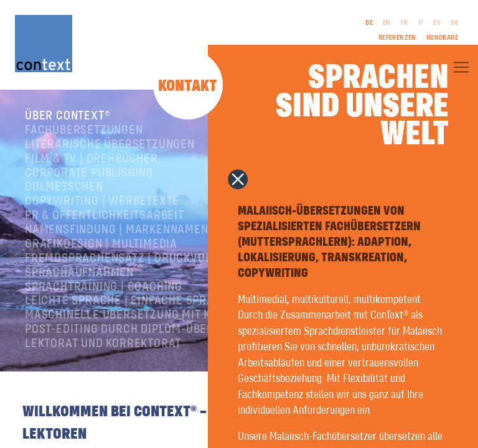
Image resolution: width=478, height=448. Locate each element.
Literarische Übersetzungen (110, 145)
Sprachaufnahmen (79, 273)
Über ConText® (68, 116)
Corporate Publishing (89, 173)
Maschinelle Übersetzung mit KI (119, 315)
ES (437, 23)
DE (369, 23)
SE (454, 23)
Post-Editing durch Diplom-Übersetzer (140, 329)
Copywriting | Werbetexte (102, 201)
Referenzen (397, 38)
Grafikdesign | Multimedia (101, 244)
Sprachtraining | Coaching (104, 287)
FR (405, 23)
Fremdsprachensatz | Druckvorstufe (135, 259)
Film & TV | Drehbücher (91, 159)
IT (421, 23)
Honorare (442, 38)
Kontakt (188, 86)
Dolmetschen (64, 187)
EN (387, 23)
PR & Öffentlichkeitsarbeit (105, 216)
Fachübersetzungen (84, 130)
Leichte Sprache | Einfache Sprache (130, 301)
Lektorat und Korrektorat (103, 344)
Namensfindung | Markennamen (117, 230)
